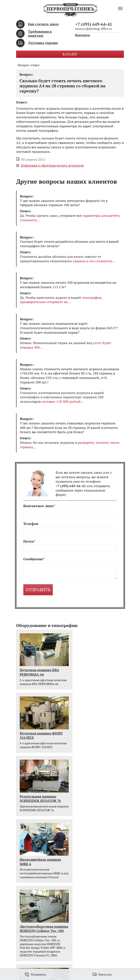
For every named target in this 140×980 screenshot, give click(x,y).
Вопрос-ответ (29, 65)
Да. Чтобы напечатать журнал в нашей (61, 300)
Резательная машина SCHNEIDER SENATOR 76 (40, 732)
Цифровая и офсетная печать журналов (52, 165)
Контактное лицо (38, 506)
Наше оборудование (32, 908)
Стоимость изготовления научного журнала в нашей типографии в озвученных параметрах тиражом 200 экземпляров (62, 397)
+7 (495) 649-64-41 (94, 24)
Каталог (70, 54)
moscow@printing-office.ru (93, 29)
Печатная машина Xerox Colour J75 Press (98, 798)
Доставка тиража (43, 43)
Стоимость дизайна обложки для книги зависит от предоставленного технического (68, 259)
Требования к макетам (40, 33)
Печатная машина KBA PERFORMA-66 (39, 668)
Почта (29, 541)
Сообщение (33, 559)
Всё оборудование (30, 840)
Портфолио (25, 903)
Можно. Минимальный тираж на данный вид (66, 345)
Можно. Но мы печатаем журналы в (70, 445)
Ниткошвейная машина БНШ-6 (98, 732)
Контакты (83, 35)
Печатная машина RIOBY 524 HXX (99, 668)
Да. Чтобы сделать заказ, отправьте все (70, 218)
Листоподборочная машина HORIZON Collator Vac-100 (36, 800)
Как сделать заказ (43, 24)
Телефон (31, 524)
